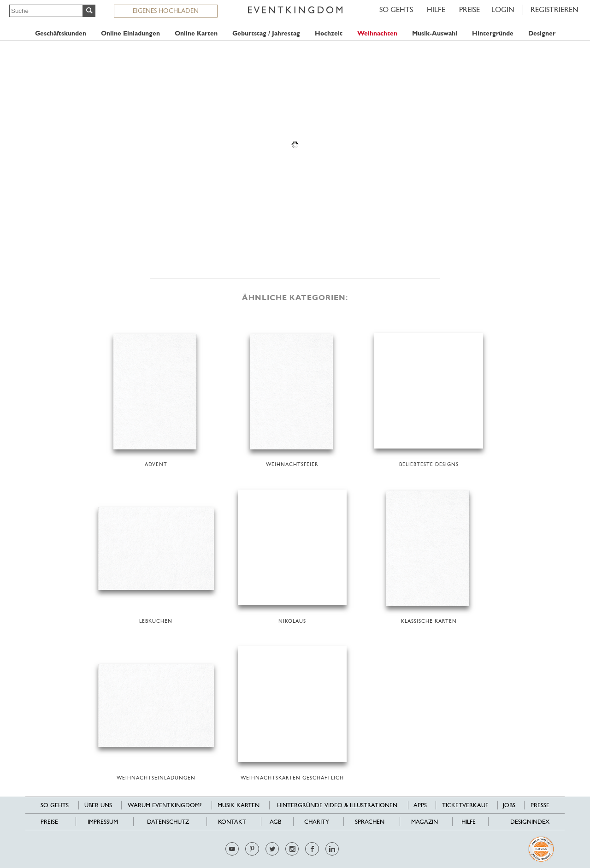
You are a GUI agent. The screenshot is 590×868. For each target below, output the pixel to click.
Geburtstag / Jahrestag (266, 33)
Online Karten (196, 33)
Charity (317, 822)
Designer (542, 33)
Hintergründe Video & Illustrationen (337, 805)
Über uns (98, 805)
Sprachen (370, 822)
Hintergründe (493, 33)
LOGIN (503, 9)
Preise (469, 9)
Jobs (509, 805)
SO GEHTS (396, 9)
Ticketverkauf (465, 805)
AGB (275, 822)
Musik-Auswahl (435, 33)
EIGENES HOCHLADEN (166, 11)
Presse (540, 805)
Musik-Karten (239, 805)
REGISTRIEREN (555, 9)
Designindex (530, 822)
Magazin (425, 822)
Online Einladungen (130, 33)
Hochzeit (329, 33)
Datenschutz (168, 822)
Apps (420, 805)
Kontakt (232, 822)
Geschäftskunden (61, 33)
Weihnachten (377, 33)
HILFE (436, 9)
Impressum (103, 822)
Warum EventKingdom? (165, 805)
